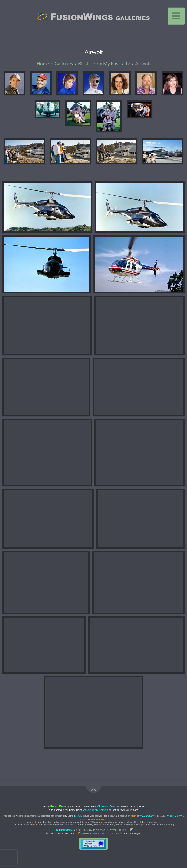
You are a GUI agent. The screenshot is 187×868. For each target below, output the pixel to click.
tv (127, 64)
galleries (64, 64)
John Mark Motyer (107, 830)
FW (64, 829)
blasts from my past (99, 64)
